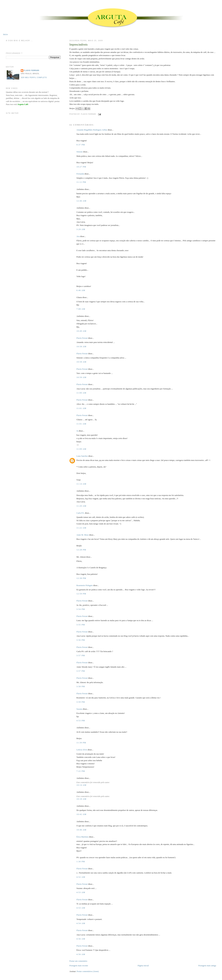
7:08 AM (81, 309)
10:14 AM (81, 785)
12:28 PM (81, 550)
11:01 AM (81, 408)
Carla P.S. (80, 513)
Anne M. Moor (82, 535)
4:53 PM (81, 721)
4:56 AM (81, 939)
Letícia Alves (82, 750)
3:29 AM (81, 229)
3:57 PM (81, 655)
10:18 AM (81, 799)
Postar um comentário (78, 961)
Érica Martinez (82, 837)
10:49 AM (81, 331)
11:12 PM (81, 182)
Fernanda (80, 174)
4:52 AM (81, 877)
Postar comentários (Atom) (88, 971)
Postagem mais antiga (207, 966)
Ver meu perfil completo (34, 78)
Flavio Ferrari (82, 338)
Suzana (79, 709)
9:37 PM (81, 145)
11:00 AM (81, 393)
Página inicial (143, 966)
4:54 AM (81, 923)
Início (5, 34)
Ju (77, 431)
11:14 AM (81, 484)
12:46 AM (81, 201)
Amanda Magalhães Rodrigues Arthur (92, 130)
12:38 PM (81, 578)
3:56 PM (81, 640)
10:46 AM (81, 830)
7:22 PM (81, 771)
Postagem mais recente (79, 966)
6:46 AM (81, 290)
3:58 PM (81, 686)
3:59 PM (81, 702)
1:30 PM (81, 861)
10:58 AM (81, 346)
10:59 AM (81, 377)
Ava (78, 236)
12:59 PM (81, 594)
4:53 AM (81, 892)
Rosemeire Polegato (85, 585)
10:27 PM (81, 167)
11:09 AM (81, 449)
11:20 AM (81, 506)
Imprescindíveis (78, 45)
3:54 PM (81, 609)
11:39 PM (81, 743)
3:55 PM (81, 625)
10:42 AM (81, 814)
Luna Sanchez (82, 456)
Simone (80, 152)
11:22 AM (81, 528)
